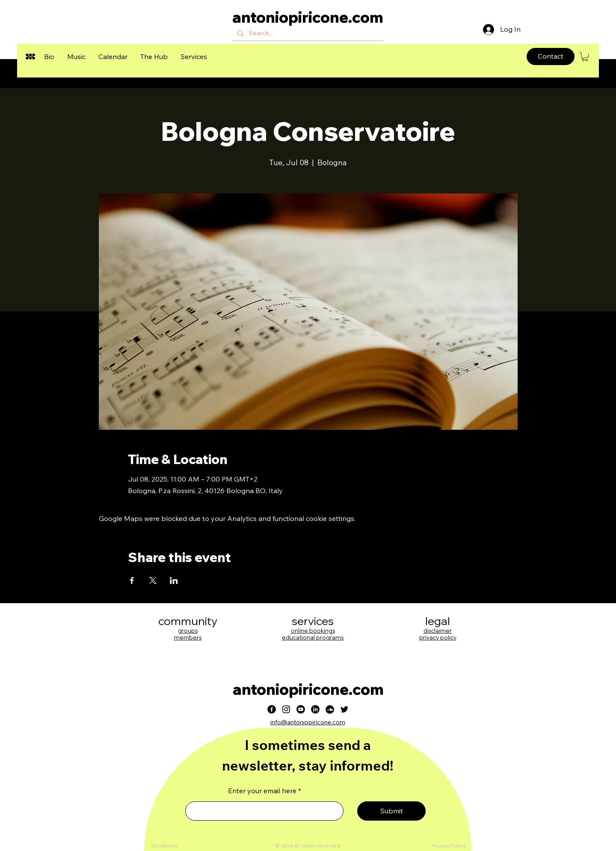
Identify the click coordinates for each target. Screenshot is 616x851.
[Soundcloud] (330, 709)
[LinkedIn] (315, 709)
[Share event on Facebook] (132, 580)
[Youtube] (301, 709)
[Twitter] (344, 709)
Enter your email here (262, 791)
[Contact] (551, 57)
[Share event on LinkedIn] (174, 580)
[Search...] (307, 33)
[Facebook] (272, 709)
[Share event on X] (153, 580)
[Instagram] (286, 709)
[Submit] (391, 811)
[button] (49, 57)
